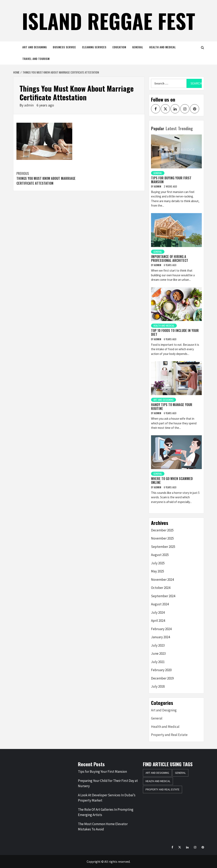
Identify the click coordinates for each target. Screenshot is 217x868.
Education (119, 47)
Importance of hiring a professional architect (170, 258)
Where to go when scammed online (172, 481)
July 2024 (158, 612)
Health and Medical (162, 47)
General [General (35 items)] (180, 773)
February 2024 (161, 629)
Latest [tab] (171, 128)
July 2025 (158, 563)
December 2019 (162, 678)
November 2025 (162, 538)
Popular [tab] (158, 128)
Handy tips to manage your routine (172, 407)
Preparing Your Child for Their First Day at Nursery (108, 783)
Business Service (64, 47)
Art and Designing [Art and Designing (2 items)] (157, 773)
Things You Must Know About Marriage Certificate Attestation (48, 178)
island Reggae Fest (108, 21)
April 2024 (158, 621)
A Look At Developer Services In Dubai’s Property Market (107, 798)
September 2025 (163, 547)
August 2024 (160, 604)
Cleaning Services (94, 47)
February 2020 (161, 670)
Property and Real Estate (169, 735)
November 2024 (162, 580)
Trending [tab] (185, 128)
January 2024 (160, 637)
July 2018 (158, 686)
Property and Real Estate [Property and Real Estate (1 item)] (162, 789)
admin (29, 105)
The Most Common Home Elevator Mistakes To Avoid (103, 827)
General (138, 47)
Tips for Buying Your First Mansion (171, 180)
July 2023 (158, 645)
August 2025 (160, 555)
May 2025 (158, 571)
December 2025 (162, 530)
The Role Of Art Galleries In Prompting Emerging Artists (106, 812)
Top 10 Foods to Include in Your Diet (175, 332)
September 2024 (163, 596)
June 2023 (158, 653)
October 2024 (161, 588)
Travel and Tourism (36, 59)
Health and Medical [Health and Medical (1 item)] (158, 781)
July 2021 (158, 662)
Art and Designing (35, 47)
